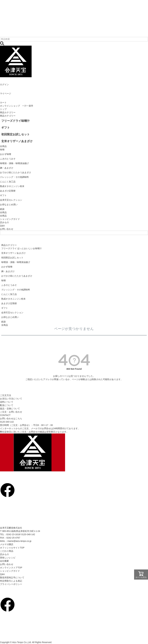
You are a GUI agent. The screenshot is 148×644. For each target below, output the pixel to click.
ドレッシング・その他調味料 (16, 290)
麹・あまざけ (8, 271)
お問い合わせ (7, 229)
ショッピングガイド (10, 219)
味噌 (3, 280)
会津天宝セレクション (12, 313)
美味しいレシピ (8, 558)
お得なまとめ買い (10, 317)
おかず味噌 (7, 267)
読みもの (4, 222)
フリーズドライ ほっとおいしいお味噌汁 (21, 248)
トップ (3, 109)
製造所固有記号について (12, 578)
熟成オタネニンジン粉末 (13, 299)
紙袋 (3, 322)
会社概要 (4, 561)
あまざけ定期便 (9, 303)
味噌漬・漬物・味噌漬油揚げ (16, 262)
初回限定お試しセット (12, 258)
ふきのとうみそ (9, 285)
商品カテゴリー (8, 112)
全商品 (3, 216)
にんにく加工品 (9, 294)
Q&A (2, 226)
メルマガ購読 (7, 544)
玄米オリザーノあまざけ (13, 253)
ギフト (5, 308)
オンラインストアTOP (11, 568)
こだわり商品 (7, 551)
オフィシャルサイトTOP (12, 548)
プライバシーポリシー (11, 584)
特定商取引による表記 (11, 581)
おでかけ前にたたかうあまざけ (17, 276)
